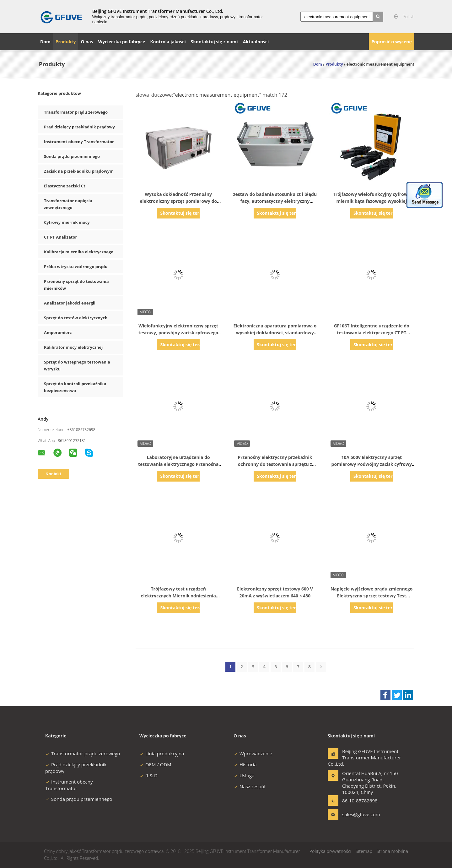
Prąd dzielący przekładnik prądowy (79, 127)
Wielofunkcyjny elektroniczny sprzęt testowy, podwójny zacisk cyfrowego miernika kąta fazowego (178, 333)
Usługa (244, 775)
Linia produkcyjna (162, 753)
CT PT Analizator (60, 237)
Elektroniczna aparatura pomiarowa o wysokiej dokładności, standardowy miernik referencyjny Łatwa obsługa (275, 333)
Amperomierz (58, 332)
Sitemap (364, 851)
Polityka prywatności (331, 851)
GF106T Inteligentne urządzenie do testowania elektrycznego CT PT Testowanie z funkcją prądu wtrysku (371, 333)
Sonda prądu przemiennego (72, 156)
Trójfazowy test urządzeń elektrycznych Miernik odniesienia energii (178, 596)
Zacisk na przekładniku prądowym (79, 171)
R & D (148, 775)
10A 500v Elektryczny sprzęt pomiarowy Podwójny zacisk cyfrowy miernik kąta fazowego (372, 464)
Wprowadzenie (253, 753)
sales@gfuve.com (361, 814)
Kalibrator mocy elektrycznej (73, 347)
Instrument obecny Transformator (79, 142)
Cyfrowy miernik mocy (67, 222)
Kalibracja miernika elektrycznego (79, 252)
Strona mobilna (392, 851)
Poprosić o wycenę (392, 42)
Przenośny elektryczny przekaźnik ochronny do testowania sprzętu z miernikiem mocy (275, 464)
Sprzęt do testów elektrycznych (76, 318)
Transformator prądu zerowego (76, 112)
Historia (245, 764)
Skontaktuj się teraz (180, 213)
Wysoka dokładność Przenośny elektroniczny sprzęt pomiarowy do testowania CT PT (178, 201)
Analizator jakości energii (70, 303)
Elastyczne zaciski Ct (65, 186)
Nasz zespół (249, 786)
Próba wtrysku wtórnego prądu (76, 267)
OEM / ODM (155, 764)
